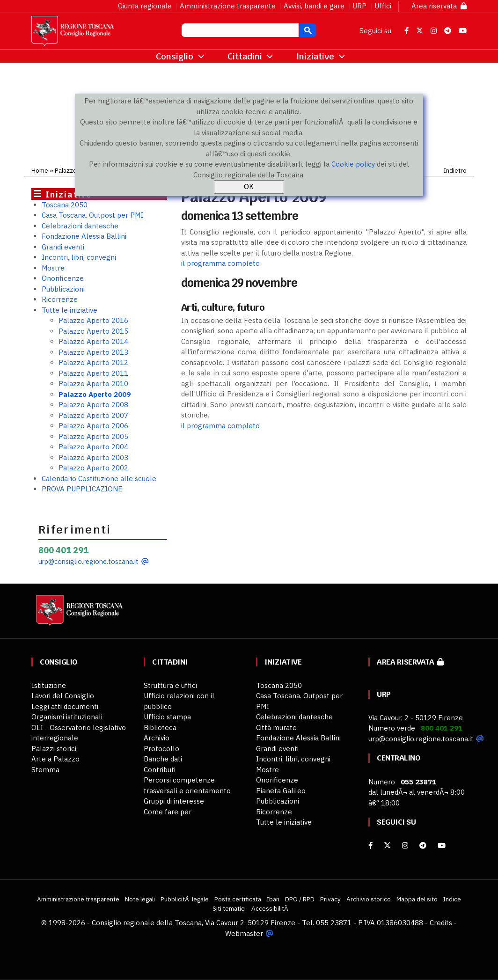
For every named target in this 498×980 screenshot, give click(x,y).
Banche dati (163, 759)
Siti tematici (229, 908)
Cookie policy (353, 164)
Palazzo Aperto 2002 (93, 468)
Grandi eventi (63, 247)
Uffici (383, 6)
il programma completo (220, 263)
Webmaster (244, 933)
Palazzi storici (54, 749)
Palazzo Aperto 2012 (93, 362)
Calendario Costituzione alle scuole (99, 479)
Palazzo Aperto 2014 (93, 341)
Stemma (45, 770)
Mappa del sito (417, 899)
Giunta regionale (145, 6)
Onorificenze (63, 278)
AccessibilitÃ (271, 908)
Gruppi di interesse (174, 801)
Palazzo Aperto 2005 (93, 436)
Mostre (53, 268)
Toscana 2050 (65, 205)
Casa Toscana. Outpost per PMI (92, 215)
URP (359, 6)
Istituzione (49, 685)
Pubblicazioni (63, 289)
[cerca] (239, 31)
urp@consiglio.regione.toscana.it (88, 561)
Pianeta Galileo (281, 791)
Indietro (455, 170)
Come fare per (168, 812)
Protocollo (161, 749)
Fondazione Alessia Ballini (84, 236)
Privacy (330, 899)
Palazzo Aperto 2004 (93, 447)
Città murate (276, 728)
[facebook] (370, 845)
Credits (441, 923)
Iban (273, 899)
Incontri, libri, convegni (79, 257)
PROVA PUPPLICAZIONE (82, 489)
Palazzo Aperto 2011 (93, 373)
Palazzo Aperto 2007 (93, 415)
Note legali (140, 899)
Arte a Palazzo (55, 759)
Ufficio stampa (167, 717)
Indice (452, 899)
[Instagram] (405, 845)
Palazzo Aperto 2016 (93, 320)
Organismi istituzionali (67, 717)
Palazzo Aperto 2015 (93, 331)
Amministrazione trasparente (228, 6)
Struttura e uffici (170, 685)
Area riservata (439, 6)
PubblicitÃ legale (185, 899)
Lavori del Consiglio (63, 696)
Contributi (160, 770)
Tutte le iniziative (70, 310)
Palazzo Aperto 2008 (93, 405)
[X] (387, 845)
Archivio (157, 738)
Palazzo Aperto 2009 (95, 394)
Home (40, 170)
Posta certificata (238, 899)
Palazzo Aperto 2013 (93, 352)
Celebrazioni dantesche (80, 226)
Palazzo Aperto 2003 (93, 457)
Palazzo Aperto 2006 (93, 426)
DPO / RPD (300, 899)
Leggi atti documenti (65, 706)
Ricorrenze (60, 299)
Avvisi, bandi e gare (314, 6)
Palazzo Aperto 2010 (93, 384)
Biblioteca (160, 728)
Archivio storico (369, 899)
